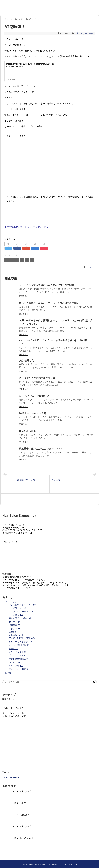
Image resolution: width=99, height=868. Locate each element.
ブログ (11, 602)
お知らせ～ (20, 608)
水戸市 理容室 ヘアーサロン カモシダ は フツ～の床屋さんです (53, 864)
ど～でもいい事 (18, 669)
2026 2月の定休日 (22, 803)
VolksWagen (16, 635)
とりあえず (16, 666)
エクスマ (14, 629)
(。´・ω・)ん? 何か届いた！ (35, 396)
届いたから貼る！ (29, 431)
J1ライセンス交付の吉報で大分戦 (37, 378)
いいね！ (15, 662)
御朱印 (13, 649)
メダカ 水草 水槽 (19, 645)
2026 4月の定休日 (22, 791)
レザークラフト (18, 652)
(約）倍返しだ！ (28, 360)
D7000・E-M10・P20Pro (22, 638)
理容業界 (14, 625)
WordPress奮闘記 (19, 659)
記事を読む (24, 296)
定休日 (18, 615)
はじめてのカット (23, 611)
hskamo (89, 267)
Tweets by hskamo (11, 777)
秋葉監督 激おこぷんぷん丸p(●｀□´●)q (41, 449)
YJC (12, 632)
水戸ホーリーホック (84, 33)
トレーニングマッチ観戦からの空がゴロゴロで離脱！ (48, 285)
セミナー (14, 622)
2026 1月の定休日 (22, 826)
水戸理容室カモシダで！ (23, 605)
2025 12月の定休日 (23, 838)
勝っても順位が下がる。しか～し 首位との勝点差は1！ (50, 303)
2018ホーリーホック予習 (34, 413)
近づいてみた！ (18, 655)
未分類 (9, 673)
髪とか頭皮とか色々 (20, 618)
